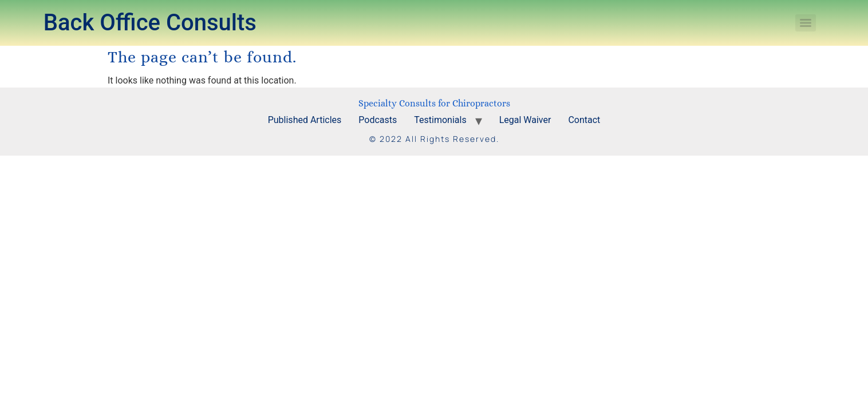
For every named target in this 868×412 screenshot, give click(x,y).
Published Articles (305, 120)
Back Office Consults (150, 23)
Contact (584, 120)
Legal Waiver (525, 120)
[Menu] (806, 23)
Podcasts (378, 120)
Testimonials (440, 120)
